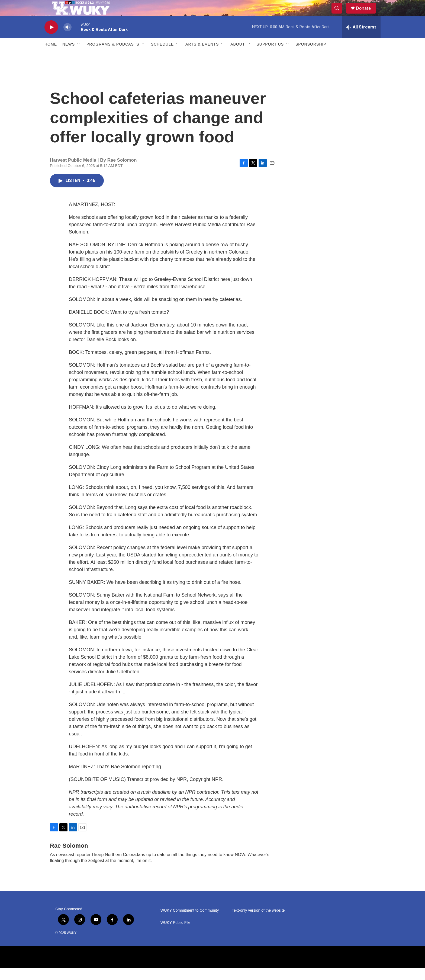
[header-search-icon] (339, 14)
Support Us (270, 56)
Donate (367, 14)
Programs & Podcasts (113, 56)
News (69, 56)
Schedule (162, 56)
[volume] (67, 39)
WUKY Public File (175, 935)
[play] (51, 39)
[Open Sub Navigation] (79, 56)
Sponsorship (311, 56)
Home (51, 56)
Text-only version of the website (258, 923)
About (238, 56)
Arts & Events (202, 56)
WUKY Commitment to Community (190, 923)
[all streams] (361, 39)
